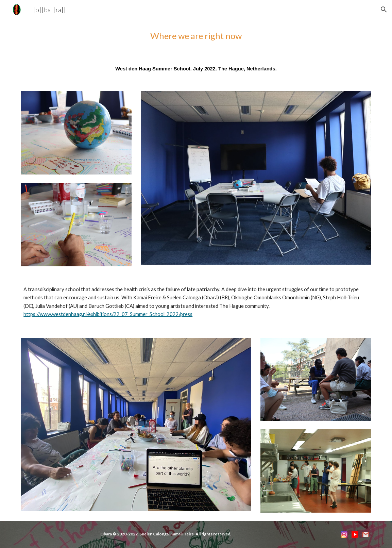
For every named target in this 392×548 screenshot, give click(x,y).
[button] (384, 10)
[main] (196, 36)
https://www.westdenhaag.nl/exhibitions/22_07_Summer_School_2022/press (108, 314)
